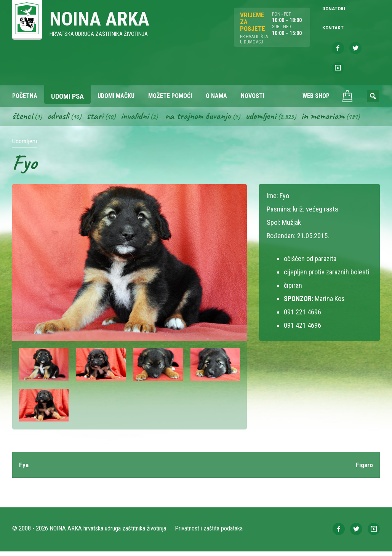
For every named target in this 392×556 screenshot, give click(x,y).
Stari (97, 120)
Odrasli (60, 120)
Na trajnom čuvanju (204, 120)
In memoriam (332, 120)
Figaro (364, 469)
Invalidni (138, 120)
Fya (24, 469)
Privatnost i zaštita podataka (209, 533)
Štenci (23, 120)
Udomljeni (269, 120)
